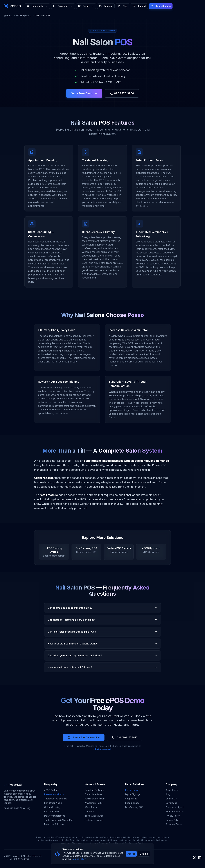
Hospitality (37, 6)
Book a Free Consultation (84, 737)
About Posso (172, 790)
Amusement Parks (94, 803)
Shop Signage (132, 803)
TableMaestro (161, 6)
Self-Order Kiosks (53, 803)
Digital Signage (133, 794)
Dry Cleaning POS (134, 807)
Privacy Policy (173, 816)
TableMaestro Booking (56, 799)
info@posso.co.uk (103, 749)
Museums (89, 811)
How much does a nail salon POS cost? (103, 667)
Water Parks (91, 807)
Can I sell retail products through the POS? (103, 632)
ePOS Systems (24, 15)
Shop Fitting (131, 799)
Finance (106, 6)
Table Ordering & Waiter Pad (59, 820)
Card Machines (52, 811)
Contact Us (171, 799)
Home (8, 15)
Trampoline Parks (93, 794)
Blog (123, 6)
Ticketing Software (94, 790)
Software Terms (174, 824)
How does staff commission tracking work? (103, 644)
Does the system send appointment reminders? (103, 655)
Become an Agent (175, 807)
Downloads (171, 803)
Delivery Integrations (55, 816)
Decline (144, 854)
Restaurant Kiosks (54, 794)
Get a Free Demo (84, 93)
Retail (86, 6)
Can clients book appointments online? (103, 608)
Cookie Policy (173, 820)
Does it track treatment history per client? (103, 620)
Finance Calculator (175, 811)
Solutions (63, 6)
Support (139, 6)
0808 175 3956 (122, 93)
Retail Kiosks (132, 790)
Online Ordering (52, 807)
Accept (131, 854)
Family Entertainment (95, 799)
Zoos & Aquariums (94, 816)
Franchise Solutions (54, 824)
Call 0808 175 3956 (125, 737)
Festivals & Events (94, 820)
